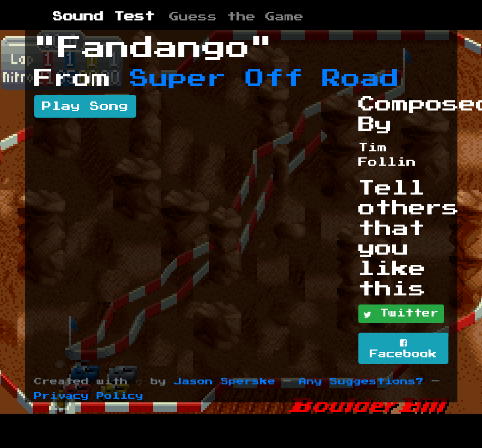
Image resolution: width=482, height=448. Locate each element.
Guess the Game (236, 17)
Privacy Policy (89, 396)
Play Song (85, 106)
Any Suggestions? (361, 382)
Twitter (401, 314)
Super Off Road (265, 79)
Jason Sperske (225, 382)
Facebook (403, 349)
